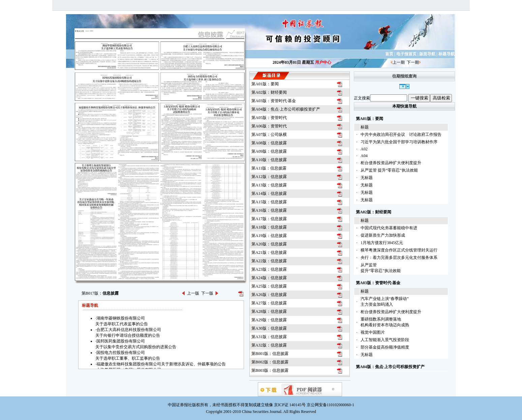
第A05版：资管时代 (269, 118)
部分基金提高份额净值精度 (385, 347)
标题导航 (447, 54)
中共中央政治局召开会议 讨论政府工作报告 (401, 134)
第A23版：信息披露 (269, 269)
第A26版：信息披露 (269, 295)
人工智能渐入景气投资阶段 (385, 340)
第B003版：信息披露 (270, 370)
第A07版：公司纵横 (269, 134)
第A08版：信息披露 (269, 143)
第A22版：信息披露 (269, 261)
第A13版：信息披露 (269, 185)
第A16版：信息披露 (269, 210)
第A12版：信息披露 (269, 177)
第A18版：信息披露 (269, 227)
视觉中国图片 (373, 332)
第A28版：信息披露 (269, 311)
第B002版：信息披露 (270, 362)
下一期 (413, 62)
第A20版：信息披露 (269, 244)
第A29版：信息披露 (269, 320)
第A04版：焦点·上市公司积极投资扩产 (286, 109)
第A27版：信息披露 (269, 303)
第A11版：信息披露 (269, 168)
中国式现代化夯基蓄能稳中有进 (389, 228)
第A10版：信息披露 (269, 160)
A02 (364, 149)
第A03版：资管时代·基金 (274, 101)
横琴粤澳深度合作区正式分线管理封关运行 (399, 250)
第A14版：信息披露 (269, 193)
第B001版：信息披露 (270, 354)
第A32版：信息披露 (269, 345)
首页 (389, 54)
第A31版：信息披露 (269, 337)
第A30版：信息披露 (269, 328)
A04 (364, 156)
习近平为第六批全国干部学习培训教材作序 (399, 142)
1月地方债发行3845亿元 (382, 243)
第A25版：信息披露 (269, 286)
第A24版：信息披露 (269, 278)
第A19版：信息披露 (269, 236)
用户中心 (323, 62)
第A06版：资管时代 (269, 126)
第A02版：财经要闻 (269, 92)
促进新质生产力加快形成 (383, 235)
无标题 (367, 178)
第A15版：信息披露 (269, 202)
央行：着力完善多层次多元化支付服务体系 (399, 258)
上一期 (399, 62)
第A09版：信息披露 (269, 151)
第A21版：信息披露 (269, 252)
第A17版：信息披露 (269, 219)
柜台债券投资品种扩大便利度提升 (391, 163)
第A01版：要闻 (265, 84)
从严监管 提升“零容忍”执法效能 (389, 170)
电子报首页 (406, 54)
